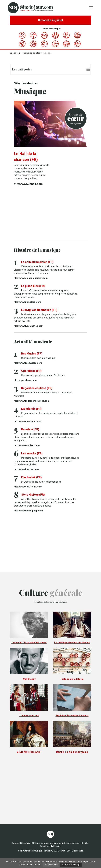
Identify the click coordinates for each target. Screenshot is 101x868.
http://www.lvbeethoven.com (29, 326)
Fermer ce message (71, 865)
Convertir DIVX (50, 851)
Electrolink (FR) (31, 477)
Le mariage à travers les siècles (72, 643)
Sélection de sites (32, 53)
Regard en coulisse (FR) (37, 388)
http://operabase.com (25, 380)
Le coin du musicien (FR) (37, 262)
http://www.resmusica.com (28, 363)
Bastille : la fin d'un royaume (72, 752)
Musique (38, 851)
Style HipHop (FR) (33, 495)
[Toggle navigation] (91, 8)
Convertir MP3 (64, 851)
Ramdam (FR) (30, 429)
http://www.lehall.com (28, 184)
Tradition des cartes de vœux (72, 716)
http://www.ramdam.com (27, 445)
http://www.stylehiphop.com (28, 511)
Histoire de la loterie (72, 679)
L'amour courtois (29, 716)
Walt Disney (29, 679)
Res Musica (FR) (32, 353)
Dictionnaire (78, 851)
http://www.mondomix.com (28, 421)
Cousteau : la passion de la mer (29, 643)
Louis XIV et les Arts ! (29, 752)
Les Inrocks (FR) (32, 453)
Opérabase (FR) (31, 371)
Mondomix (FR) (31, 409)
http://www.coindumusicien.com (31, 278)
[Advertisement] (50, 214)
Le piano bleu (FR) (33, 286)
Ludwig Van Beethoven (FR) (39, 310)
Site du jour (15, 53)
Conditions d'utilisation (51, 846)
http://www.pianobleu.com (27, 302)
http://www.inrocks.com (26, 469)
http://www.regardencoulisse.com (32, 401)
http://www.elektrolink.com (28, 487)
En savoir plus (51, 865)
